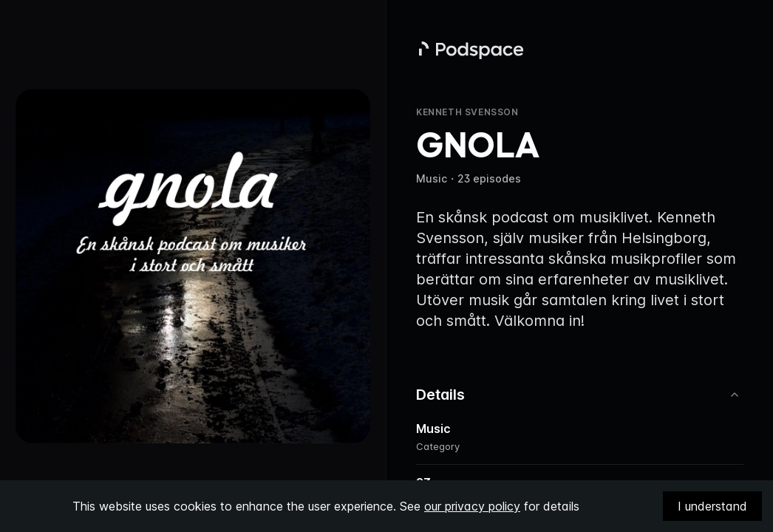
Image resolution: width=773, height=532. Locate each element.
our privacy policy (472, 506)
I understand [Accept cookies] (712, 506)
